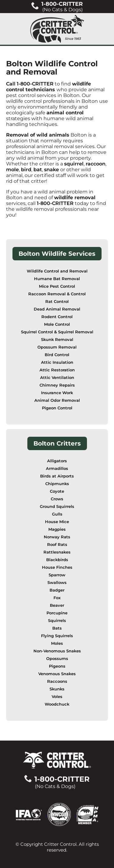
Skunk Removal (57, 340)
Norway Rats (57, 537)
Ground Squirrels (57, 507)
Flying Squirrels (57, 636)
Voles (57, 697)
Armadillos (57, 469)
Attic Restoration (57, 370)
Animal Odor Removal (57, 400)
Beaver (57, 605)
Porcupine (57, 613)
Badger (57, 590)
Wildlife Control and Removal (57, 271)
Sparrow (57, 575)
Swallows (57, 583)
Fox (57, 598)
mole (12, 170)
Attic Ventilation (57, 378)
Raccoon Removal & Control (57, 294)
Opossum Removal (57, 347)
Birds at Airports (57, 476)
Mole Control (57, 324)
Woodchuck (57, 704)
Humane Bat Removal (57, 279)
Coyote (57, 491)
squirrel (74, 164)
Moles (57, 643)
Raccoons (57, 681)
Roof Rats (57, 545)
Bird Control (57, 355)
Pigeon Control (57, 408)
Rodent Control (57, 317)
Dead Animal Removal (57, 309)
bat (38, 170)
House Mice (57, 522)
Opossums (57, 659)
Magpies (57, 529)
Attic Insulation (57, 362)
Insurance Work (57, 393)
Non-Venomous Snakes (57, 651)
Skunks (57, 689)
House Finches (57, 567)
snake (52, 170)
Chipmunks (57, 484)
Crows (57, 499)
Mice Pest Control (57, 286)
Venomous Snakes (57, 674)
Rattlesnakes (57, 552)
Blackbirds (57, 560)
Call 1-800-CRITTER (30, 84)
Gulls (57, 514)
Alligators (57, 461)
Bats (57, 628)
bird (26, 170)
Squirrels (57, 621)
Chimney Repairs (57, 385)
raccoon (96, 164)
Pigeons (57, 666)
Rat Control (57, 302)
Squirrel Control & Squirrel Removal (57, 332)
